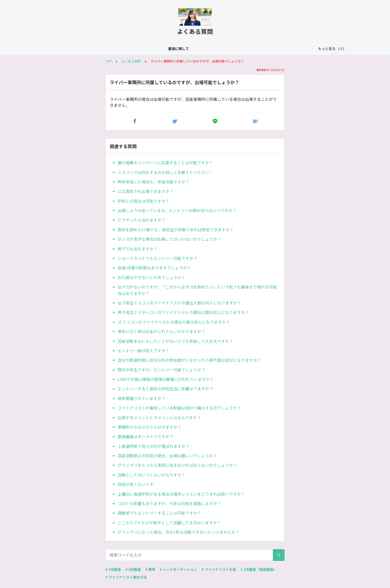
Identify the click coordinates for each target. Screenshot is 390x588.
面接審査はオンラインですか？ (146, 436)
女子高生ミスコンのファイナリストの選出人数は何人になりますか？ (179, 303)
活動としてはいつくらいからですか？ (151, 475)
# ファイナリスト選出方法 (126, 577)
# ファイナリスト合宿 (219, 569)
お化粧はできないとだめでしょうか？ (151, 277)
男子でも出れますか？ (138, 249)
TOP (109, 61)
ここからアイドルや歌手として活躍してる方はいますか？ (169, 523)
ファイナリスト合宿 (197, 49)
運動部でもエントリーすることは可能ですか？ (159, 513)
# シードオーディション (178, 569)
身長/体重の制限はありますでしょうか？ (154, 268)
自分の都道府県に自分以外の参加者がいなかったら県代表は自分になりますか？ (189, 360)
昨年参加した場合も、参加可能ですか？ (153, 182)
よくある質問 (122, 49)
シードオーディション (157, 49)
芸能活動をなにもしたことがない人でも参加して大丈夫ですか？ (175, 341)
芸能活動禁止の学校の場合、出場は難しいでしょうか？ (167, 456)
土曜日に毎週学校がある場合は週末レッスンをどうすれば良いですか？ (181, 494)
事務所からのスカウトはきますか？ (149, 427)
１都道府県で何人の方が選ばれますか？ (153, 446)
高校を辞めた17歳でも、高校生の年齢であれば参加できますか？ (176, 230)
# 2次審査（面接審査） (259, 569)
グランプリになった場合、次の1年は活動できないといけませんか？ (178, 532)
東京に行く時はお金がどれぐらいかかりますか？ (161, 331)
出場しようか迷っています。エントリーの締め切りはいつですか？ (177, 210)
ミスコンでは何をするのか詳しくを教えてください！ (165, 172)
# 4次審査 (133, 569)
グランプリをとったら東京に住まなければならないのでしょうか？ (177, 465)
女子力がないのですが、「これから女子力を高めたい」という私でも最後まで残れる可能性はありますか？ (197, 290)
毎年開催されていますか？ (142, 398)
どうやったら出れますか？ (142, 220)
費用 (223, 49)
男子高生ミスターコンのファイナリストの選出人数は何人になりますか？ (183, 312)
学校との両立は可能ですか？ (144, 201)
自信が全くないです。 (137, 484)
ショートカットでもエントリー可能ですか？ (157, 258)
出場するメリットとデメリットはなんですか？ (159, 417)
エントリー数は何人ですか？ (144, 351)
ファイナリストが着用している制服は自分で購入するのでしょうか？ (179, 408)
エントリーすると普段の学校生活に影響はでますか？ (165, 389)
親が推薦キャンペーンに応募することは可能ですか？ (165, 163)
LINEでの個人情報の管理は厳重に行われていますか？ (166, 379)
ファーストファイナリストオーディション (266, 49)
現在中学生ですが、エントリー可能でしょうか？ (161, 370)
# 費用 (150, 569)
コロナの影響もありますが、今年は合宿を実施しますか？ (169, 503)
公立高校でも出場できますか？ (146, 191)
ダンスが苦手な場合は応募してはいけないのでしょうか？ (169, 239)
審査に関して (95, 49)
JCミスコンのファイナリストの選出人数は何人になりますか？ (174, 322)
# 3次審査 (113, 569)
